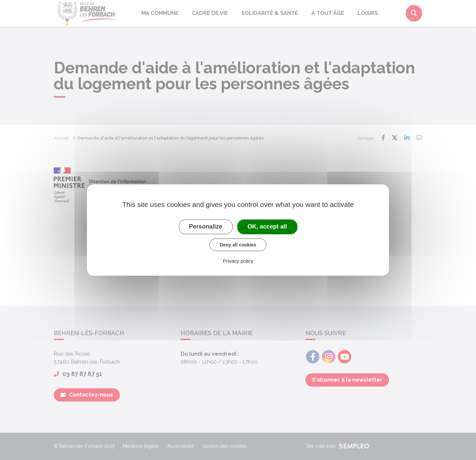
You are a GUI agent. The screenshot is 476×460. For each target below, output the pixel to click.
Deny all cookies (238, 245)
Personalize (205, 227)
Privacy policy (238, 261)
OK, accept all (267, 227)
